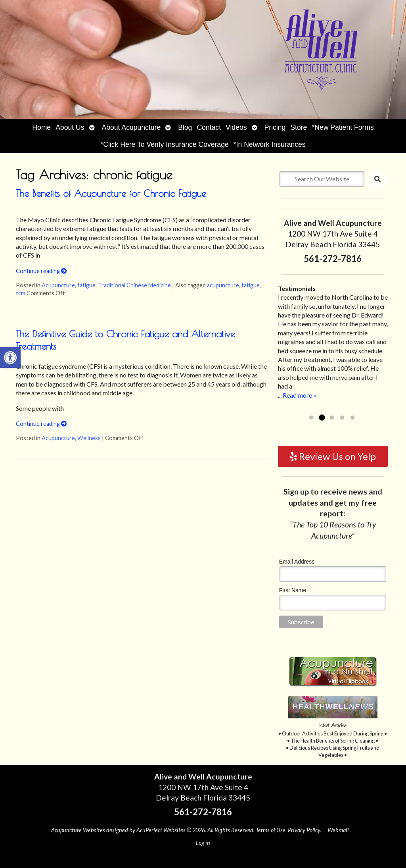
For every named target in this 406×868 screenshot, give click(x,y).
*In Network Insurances (270, 144)
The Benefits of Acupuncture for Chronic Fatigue (111, 193)
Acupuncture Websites (78, 830)
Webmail (338, 830)
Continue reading (41, 271)
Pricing (275, 127)
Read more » (300, 395)
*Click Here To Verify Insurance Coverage (164, 144)
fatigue (86, 285)
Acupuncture (58, 285)
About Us (70, 127)
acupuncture (223, 285)
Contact (209, 127)
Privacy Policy (304, 830)
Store (299, 127)
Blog (185, 127)
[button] (10, 358)
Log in (203, 843)
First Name (293, 590)
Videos (236, 127)
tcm (21, 293)
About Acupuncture (131, 127)
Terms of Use (271, 830)
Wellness (89, 438)
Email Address (297, 562)
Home (41, 127)
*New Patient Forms (343, 127)
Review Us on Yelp (333, 456)
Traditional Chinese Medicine (134, 285)
